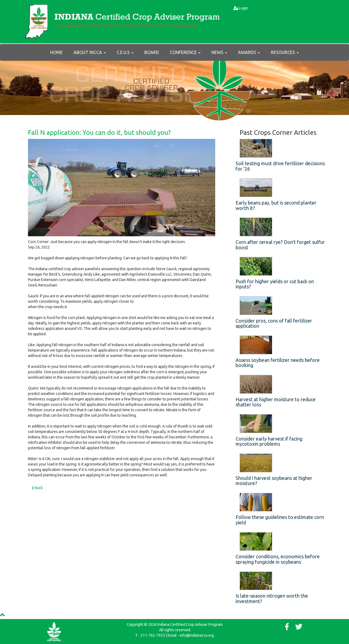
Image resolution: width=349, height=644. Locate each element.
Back (37, 488)
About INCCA (90, 52)
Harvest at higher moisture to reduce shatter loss (276, 402)
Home (56, 52)
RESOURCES (285, 52)
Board (152, 52)
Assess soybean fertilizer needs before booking (278, 363)
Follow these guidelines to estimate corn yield (280, 520)
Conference (185, 52)
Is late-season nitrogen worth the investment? (272, 598)
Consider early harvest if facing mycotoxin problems (269, 441)
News (219, 52)
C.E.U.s (125, 52)
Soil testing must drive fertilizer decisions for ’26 (280, 166)
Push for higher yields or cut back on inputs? (275, 284)
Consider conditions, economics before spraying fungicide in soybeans (278, 559)
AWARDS (249, 52)
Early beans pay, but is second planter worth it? (276, 205)
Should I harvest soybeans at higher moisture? (274, 481)
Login (243, 8)
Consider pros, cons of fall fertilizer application (274, 323)
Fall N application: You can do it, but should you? (99, 133)
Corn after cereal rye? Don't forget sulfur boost (280, 245)
